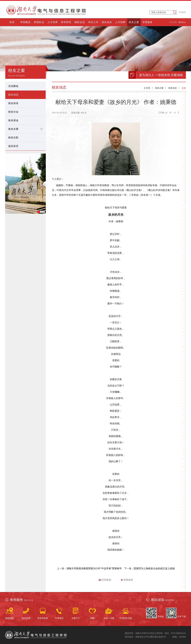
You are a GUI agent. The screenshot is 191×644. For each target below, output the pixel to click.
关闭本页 (127, 580)
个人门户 (173, 22)
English (182, 12)
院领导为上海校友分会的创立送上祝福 (154, 568)
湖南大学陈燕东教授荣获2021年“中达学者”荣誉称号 (94, 568)
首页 (148, 88)
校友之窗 (159, 88)
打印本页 (105, 580)
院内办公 (182, 22)
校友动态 (173, 88)
